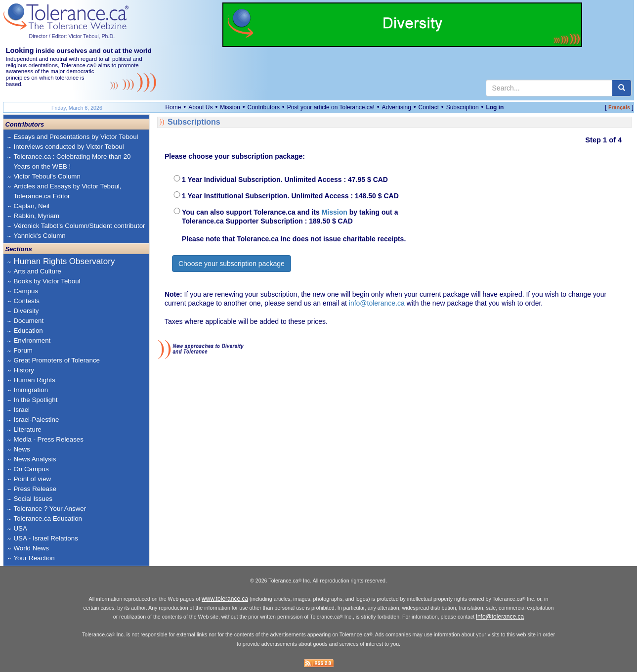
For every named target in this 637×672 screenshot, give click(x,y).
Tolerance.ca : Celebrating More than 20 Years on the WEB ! (72, 161)
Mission (230, 107)
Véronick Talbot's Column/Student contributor (79, 226)
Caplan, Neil (31, 206)
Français (619, 107)
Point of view (32, 479)
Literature (27, 429)
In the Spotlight (35, 400)
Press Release (35, 489)
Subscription (463, 107)
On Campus (31, 469)
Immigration (31, 390)
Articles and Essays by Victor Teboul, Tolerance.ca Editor (67, 191)
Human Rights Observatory (64, 261)
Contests (26, 301)
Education (28, 331)
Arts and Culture (37, 271)
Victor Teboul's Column (47, 176)
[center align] (622, 88)
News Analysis (35, 459)
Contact (429, 107)
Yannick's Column (39, 236)
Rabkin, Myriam (36, 216)
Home (173, 107)
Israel (21, 410)
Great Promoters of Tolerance (57, 360)
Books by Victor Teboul (47, 281)
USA (20, 528)
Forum (23, 350)
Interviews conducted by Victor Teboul (68, 147)
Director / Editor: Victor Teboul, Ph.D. (72, 36)
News (21, 449)
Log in (495, 107)
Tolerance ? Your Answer (50, 509)
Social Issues (33, 499)
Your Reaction (34, 558)
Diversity (26, 311)
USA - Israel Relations (45, 538)
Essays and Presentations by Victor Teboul (76, 137)
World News (31, 548)
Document (28, 321)
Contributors (264, 107)
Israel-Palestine (36, 420)
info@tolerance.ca (377, 303)
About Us (200, 107)
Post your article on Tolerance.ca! (331, 107)
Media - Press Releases (48, 439)
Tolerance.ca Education (48, 518)
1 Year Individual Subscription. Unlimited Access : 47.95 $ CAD (285, 179)
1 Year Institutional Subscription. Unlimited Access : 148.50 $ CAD (290, 196)
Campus (26, 291)
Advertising (397, 107)
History (23, 370)
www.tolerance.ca (225, 599)
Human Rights (34, 380)
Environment (32, 340)
